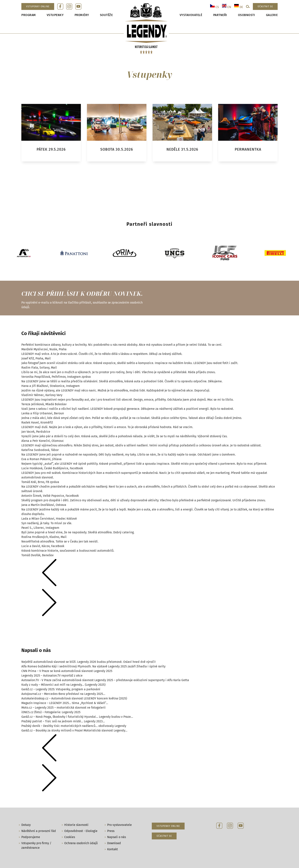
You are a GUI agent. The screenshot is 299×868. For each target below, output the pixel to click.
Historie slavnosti (76, 825)
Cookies (70, 837)
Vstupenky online (38, 6)
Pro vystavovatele (119, 825)
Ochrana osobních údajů (81, 843)
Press (111, 831)
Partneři (220, 15)
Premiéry (82, 15)
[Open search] (248, 6)
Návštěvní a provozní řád (39, 831)
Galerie (272, 15)
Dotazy (26, 825)
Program (29, 15)
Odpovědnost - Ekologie (81, 831)
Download (114, 843)
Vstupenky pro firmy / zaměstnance (36, 845)
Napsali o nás (117, 837)
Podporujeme (31, 837)
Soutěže (106, 15)
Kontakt (113, 849)
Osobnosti (247, 15)
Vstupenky (55, 15)
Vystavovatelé (191, 15)
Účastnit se (265, 6)
